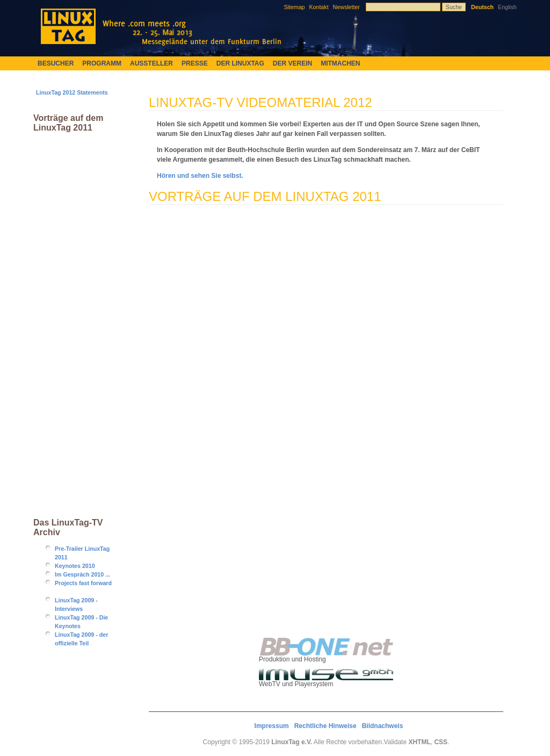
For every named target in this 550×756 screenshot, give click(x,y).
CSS (441, 742)
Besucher (56, 63)
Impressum (272, 726)
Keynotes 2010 (75, 566)
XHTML (419, 742)
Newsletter (346, 7)
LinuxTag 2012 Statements (72, 92)
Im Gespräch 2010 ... (82, 574)
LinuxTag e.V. (292, 742)
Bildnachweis (383, 726)
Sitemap (294, 7)
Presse (195, 63)
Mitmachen (340, 63)
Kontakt (319, 7)
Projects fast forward (83, 583)
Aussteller (151, 63)
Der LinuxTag (240, 63)
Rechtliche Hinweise (325, 726)
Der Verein (292, 63)
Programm (102, 63)
